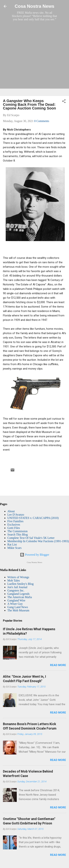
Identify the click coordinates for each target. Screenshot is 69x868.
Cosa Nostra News (34, 6)
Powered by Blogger (35, 555)
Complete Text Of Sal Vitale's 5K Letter (31, 538)
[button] (64, 102)
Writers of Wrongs (18, 577)
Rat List (12, 544)
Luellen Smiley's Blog (20, 584)
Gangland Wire (16, 600)
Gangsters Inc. (16, 590)
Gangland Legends (18, 594)
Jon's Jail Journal (17, 587)
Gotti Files (14, 528)
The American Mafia (20, 597)
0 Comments (42, 121)
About (11, 511)
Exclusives (14, 525)
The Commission (17, 531)
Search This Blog (18, 535)
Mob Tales (14, 580)
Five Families (15, 521)
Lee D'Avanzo (16, 515)
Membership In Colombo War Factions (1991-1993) (38, 541)
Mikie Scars (14, 548)
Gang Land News (18, 607)
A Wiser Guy (15, 604)
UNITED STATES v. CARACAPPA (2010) (33, 518)
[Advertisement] (34, 58)
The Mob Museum (18, 610)
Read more (58, 665)
